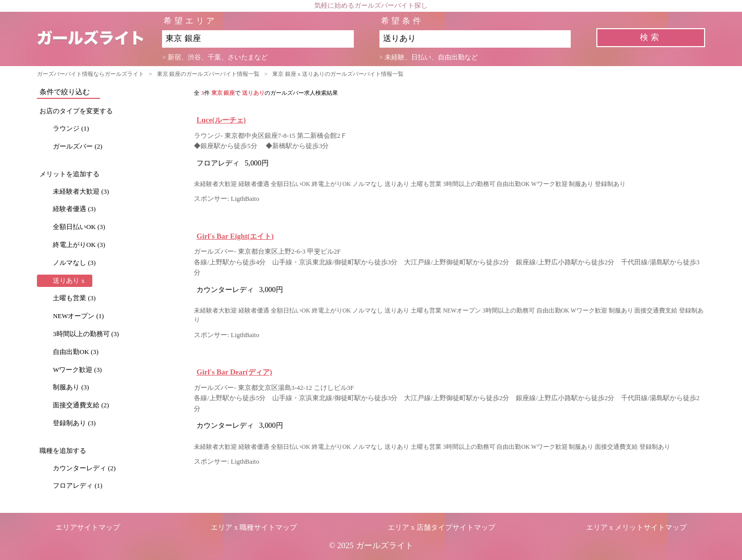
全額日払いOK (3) (79, 227)
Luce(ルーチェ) (221, 120)
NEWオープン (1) (78, 316)
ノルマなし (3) (74, 263)
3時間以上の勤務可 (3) (86, 334)
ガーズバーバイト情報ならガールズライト (91, 74)
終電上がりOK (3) (79, 245)
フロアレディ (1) (77, 486)
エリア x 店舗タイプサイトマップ (442, 527)
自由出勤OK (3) (76, 352)
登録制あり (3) (74, 423)
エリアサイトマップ (88, 527)
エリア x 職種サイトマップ (254, 527)
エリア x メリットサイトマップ (636, 527)
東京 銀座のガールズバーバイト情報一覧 (208, 74)
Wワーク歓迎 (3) (77, 370)
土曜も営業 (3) (74, 298)
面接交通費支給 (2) (81, 405)
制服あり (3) (71, 387)
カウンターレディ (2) (84, 468)
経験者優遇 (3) (74, 209)
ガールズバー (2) (77, 147)
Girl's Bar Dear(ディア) (234, 372)
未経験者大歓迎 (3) (81, 192)
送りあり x (69, 281)
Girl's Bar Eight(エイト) (235, 236)
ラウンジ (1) (71, 129)
